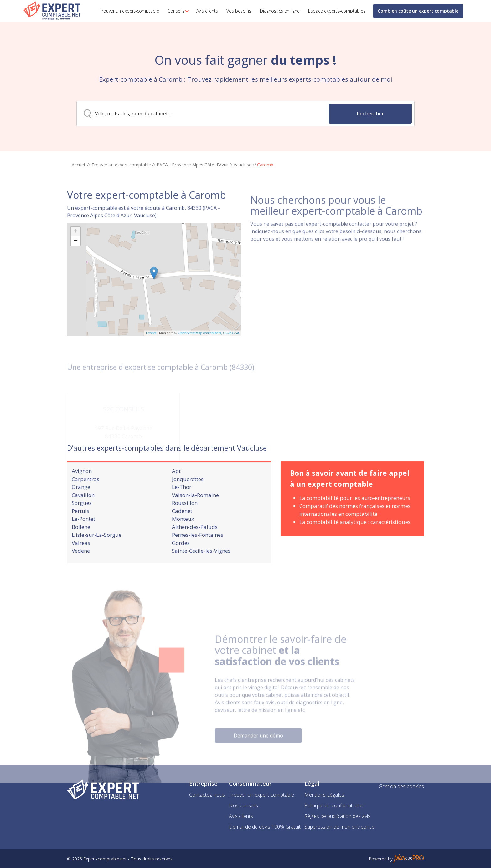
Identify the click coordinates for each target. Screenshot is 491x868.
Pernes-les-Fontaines (198, 550)
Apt (176, 486)
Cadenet (182, 526)
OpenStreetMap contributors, (200, 359)
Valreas (81, 558)
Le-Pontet (83, 534)
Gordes (181, 558)
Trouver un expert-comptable (121, 165)
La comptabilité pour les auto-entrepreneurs (355, 513)
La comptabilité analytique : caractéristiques (355, 537)
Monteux (183, 534)
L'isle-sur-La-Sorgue (97, 550)
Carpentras (85, 494)
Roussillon (185, 518)
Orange (81, 502)
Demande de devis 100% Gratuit (265, 827)
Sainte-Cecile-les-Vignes (201, 566)
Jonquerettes (188, 494)
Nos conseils (243, 805)
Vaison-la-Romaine (195, 510)
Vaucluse (243, 165)
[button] (176, 11)
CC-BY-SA (231, 359)
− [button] (76, 267)
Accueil (79, 165)
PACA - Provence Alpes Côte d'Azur (192, 165)
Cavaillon (83, 510)
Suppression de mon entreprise (339, 827)
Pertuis (80, 526)
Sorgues (82, 518)
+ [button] (76, 257)
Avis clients (241, 816)
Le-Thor (182, 502)
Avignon (82, 486)
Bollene (81, 542)
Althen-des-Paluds (195, 542)
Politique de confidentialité (333, 805)
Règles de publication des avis (337, 816)
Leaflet (151, 359)
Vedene (81, 566)
